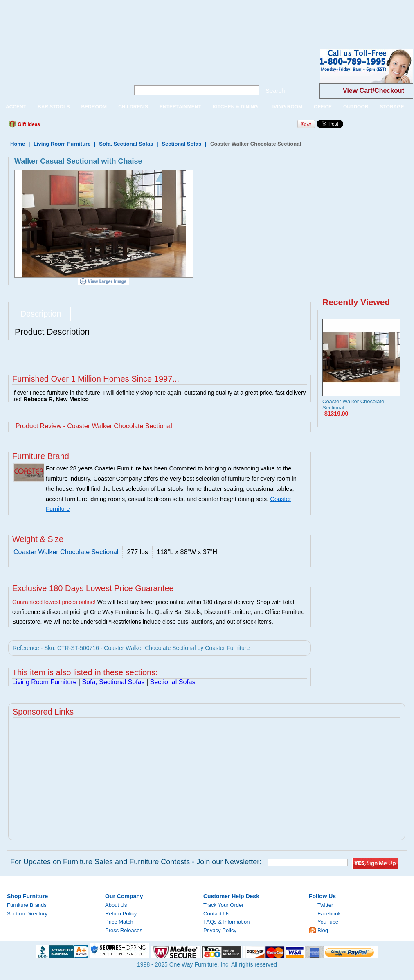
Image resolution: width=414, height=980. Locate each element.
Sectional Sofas (181, 144)
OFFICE (323, 107)
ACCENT (16, 107)
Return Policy (121, 914)
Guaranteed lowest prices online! (54, 602)
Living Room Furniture (62, 144)
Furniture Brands (27, 905)
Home (18, 144)
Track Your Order (224, 905)
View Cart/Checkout (373, 91)
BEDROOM (94, 107)
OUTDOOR (356, 107)
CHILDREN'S (133, 107)
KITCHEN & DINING (235, 107)
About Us (116, 905)
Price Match (119, 922)
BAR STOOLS (54, 107)
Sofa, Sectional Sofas (126, 144)
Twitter (325, 905)
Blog (323, 930)
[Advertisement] (149, 18)
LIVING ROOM (286, 107)
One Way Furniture (60, 73)
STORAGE (392, 107)
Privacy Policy (220, 930)
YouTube (328, 922)
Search (275, 91)
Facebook (329, 914)
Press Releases (124, 930)
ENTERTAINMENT (180, 107)
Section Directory (27, 914)
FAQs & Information (226, 922)
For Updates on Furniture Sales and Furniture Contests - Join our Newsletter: (136, 862)
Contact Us (216, 914)
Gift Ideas (28, 124)
